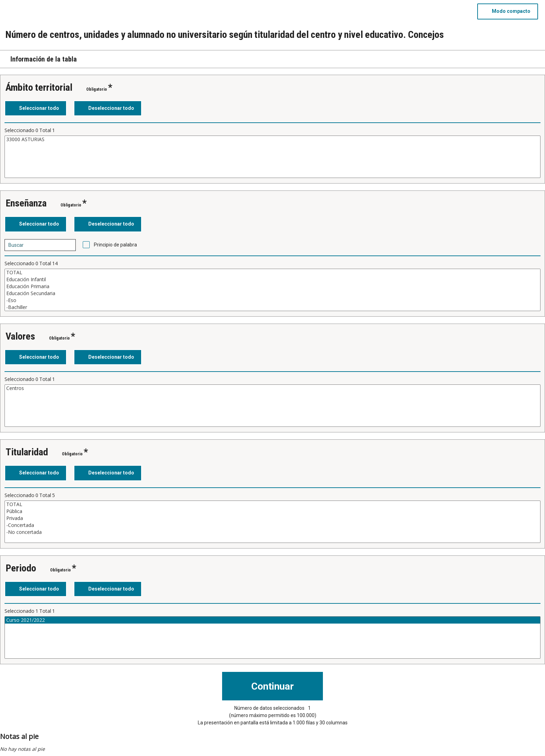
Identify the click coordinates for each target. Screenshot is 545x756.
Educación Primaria (272, 286)
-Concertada (272, 525)
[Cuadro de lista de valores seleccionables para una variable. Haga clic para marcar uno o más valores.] (272, 157)
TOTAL (272, 273)
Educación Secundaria (272, 293)
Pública (272, 511)
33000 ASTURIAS (272, 139)
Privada (272, 518)
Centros (272, 388)
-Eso (272, 300)
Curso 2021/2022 (272, 620)
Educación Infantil (272, 279)
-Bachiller (272, 307)
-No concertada (272, 532)
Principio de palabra (115, 245)
